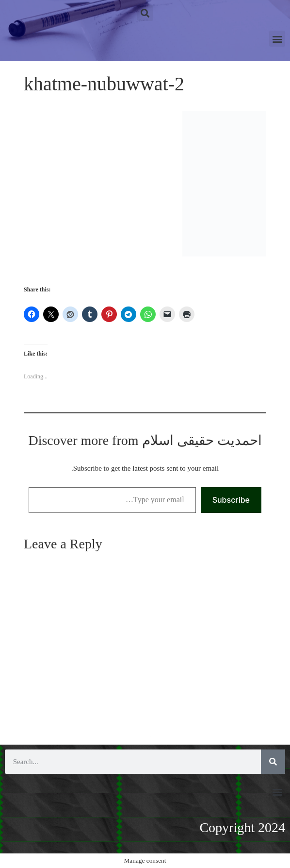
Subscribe (231, 500)
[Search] (273, 762)
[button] (145, 13)
